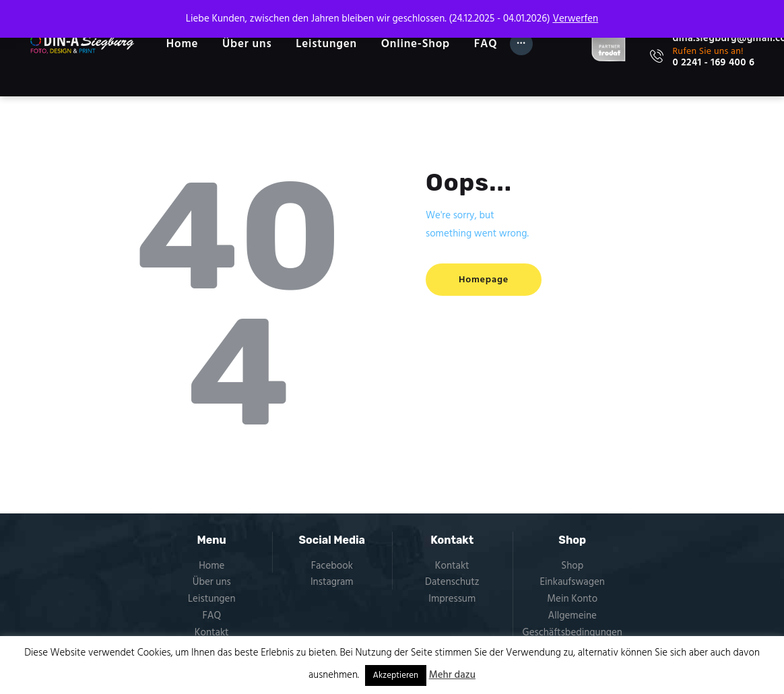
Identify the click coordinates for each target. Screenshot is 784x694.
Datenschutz (452, 582)
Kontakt (212, 633)
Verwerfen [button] (575, 19)
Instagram (332, 582)
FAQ (211, 616)
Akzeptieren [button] (396, 675)
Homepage (484, 280)
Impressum (452, 599)
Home (211, 566)
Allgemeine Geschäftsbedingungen (573, 624)
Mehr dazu (452, 675)
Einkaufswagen (573, 582)
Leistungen (212, 599)
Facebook (332, 566)
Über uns (212, 582)
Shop (572, 566)
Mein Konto (572, 599)
